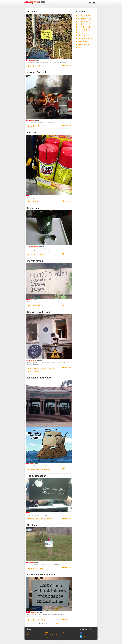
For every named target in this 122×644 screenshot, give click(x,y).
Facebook (83, 633)
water (91, 27)
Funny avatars (30, 635)
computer (79, 45)
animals (89, 21)
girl (83, 30)
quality (30, 255)
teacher (49, 519)
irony (41, 66)
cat (83, 15)
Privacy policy (48, 637)
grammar (31, 519)
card (43, 519)
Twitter (82, 636)
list (35, 306)
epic (88, 24)
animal (83, 18)
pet (89, 18)
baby (85, 27)
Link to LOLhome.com (32, 637)
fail (78, 24)
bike (88, 30)
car (78, 18)
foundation (31, 469)
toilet (83, 24)
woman (79, 42)
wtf (78, 21)
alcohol (79, 27)
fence (35, 66)
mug (36, 255)
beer (78, 33)
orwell (30, 368)
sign (29, 66)
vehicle (84, 33)
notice (36, 568)
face (78, 30)
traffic (78, 48)
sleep (78, 39)
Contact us (47, 633)
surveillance (44, 368)
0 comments (67, 65)
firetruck (41, 126)
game (87, 36)
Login (63, 633)
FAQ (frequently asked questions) (52, 635)
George (37, 371)
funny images (59, 642)
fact (85, 42)
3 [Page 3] (54, 624)
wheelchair (46, 469)
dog (88, 15)
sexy (90, 39)
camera (30, 371)
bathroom (79, 36)
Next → (58, 624)
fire (35, 126)
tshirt (86, 45)
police (84, 39)
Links (28, 633)
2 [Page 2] (50, 624)
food (83, 21)
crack (36, 202)
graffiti (40, 306)
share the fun (92, 3)
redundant (37, 620)
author (36, 368)
